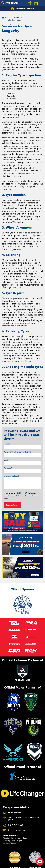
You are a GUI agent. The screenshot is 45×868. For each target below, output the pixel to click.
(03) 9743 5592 (15, 825)
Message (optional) (12, 476)
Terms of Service (31, 496)
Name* (7, 444)
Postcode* (8, 468)
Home (6, 18)
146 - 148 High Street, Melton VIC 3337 (24, 819)
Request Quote (12, 505)
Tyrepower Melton (22, 9)
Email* (7, 460)
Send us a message (16, 830)
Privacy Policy (15, 496)
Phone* (17, 452)
